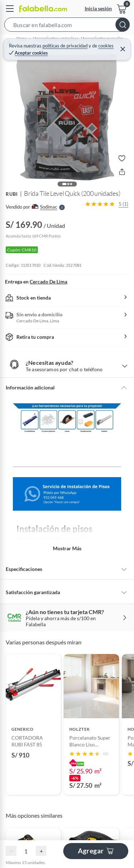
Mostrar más (67, 548)
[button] (67, 26)
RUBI (12, 194)
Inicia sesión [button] (98, 8)
